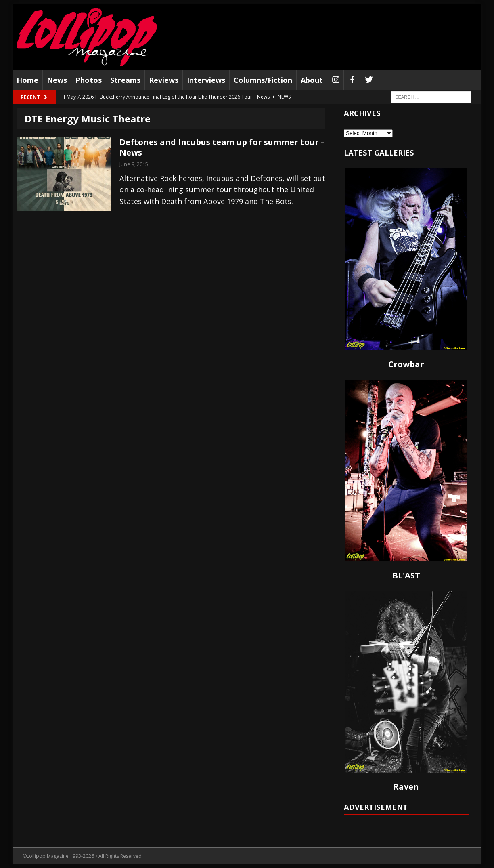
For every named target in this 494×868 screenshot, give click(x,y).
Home (27, 80)
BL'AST (406, 575)
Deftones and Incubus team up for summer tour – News (222, 147)
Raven (406, 787)
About (312, 80)
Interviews (206, 80)
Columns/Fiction (263, 80)
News (57, 80)
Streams (125, 80)
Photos (89, 80)
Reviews (164, 80)
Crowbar (406, 364)
